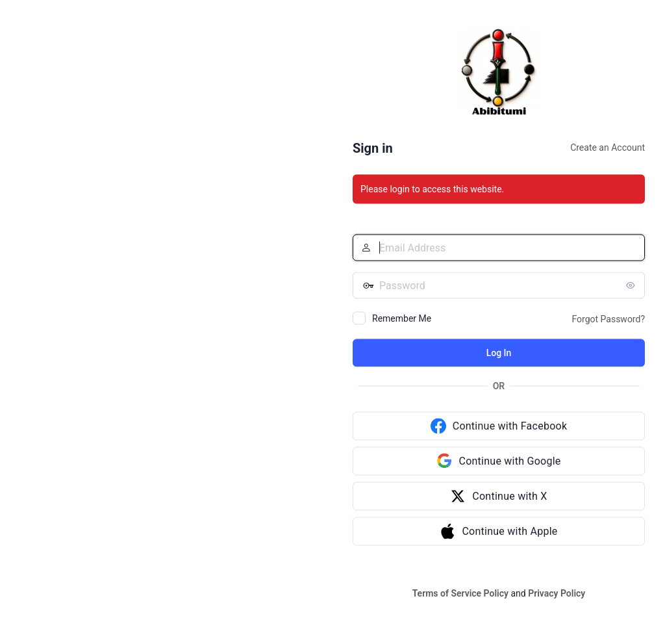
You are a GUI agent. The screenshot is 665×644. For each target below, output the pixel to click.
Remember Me (402, 318)
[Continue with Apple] (499, 532)
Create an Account (608, 148)
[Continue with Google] (499, 461)
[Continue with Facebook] (499, 426)
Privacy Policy (557, 593)
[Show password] (632, 285)
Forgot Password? (608, 319)
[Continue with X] (499, 496)
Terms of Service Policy (460, 593)
